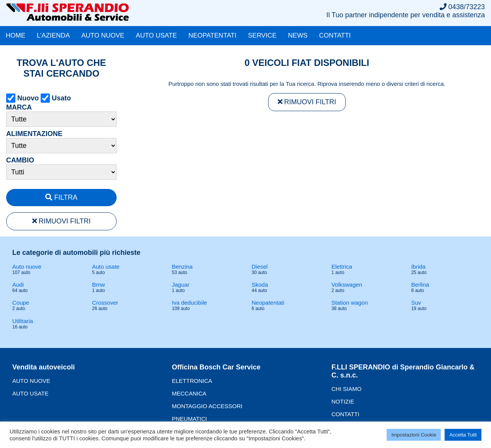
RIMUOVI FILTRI (62, 221)
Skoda (260, 285)
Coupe (21, 303)
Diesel (260, 267)
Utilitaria (23, 321)
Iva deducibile (189, 303)
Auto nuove (27, 267)
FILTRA (61, 197)
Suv (416, 303)
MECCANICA (189, 393)
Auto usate (106, 267)
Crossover (105, 303)
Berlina (420, 285)
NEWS (298, 35)
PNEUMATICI (189, 419)
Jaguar (181, 285)
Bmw (98, 285)
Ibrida (419, 267)
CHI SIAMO (346, 389)
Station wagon (350, 303)
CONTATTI (335, 35)
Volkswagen (347, 285)
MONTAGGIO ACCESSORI (207, 406)
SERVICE (262, 35)
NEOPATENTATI (212, 35)
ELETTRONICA (192, 381)
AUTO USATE (156, 35)
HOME (16, 35)
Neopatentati (268, 303)
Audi (18, 285)
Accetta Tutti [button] (463, 435)
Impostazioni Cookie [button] (414, 435)
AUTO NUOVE (103, 35)
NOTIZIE (343, 401)
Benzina (182, 267)
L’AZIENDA (53, 35)
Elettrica (342, 267)
